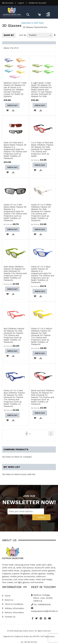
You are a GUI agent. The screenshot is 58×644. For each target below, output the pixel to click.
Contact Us (9, 617)
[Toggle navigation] (48, 14)
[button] (8, 110)
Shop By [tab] (9, 35)
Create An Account (37, 3)
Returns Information (13, 612)
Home (6, 596)
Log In (21, 3)
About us (8, 600)
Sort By (23, 35)
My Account (8, 3)
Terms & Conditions (13, 604)
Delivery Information (13, 608)
